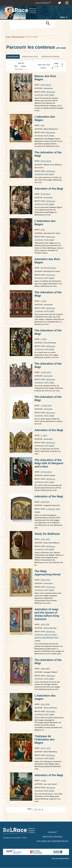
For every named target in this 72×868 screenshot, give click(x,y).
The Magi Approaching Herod (48, 573)
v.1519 (43, 781)
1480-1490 (45, 669)
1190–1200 (45, 580)
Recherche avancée (18, 37)
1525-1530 (45, 625)
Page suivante (53, 68)
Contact (52, 832)
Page (56, 65)
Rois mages (49, 95)
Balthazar (51, 92)
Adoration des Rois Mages (47, 261)
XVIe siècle (46, 161)
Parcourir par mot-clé (30, 57)
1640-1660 (45, 704)
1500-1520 (45, 502)
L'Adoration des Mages (45, 223)
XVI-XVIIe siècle (49, 268)
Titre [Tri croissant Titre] (16, 66)
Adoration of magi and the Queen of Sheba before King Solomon (47, 614)
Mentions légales (52, 837)
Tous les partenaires (60, 859)
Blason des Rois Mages (45, 78)
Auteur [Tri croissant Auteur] (24, 66)
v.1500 (44, 339)
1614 (43, 230)
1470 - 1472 (46, 748)
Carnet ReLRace (42, 3)
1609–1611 (45, 539)
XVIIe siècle (46, 472)
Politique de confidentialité (52, 841)
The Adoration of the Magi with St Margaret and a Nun (49, 463)
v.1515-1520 (46, 372)
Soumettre (50, 23)
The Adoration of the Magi (48, 154)
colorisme (39, 95)
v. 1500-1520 (46, 406)
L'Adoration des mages (45, 697)
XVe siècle (46, 194)
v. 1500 (44, 436)
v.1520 (44, 301)
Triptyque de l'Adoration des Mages (45, 739)
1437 (43, 125)
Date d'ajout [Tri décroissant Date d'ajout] (19, 69)
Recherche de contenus (51, 57)
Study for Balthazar (47, 534)
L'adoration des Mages (45, 118)
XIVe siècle (46, 85)
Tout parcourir (13, 57)
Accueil (8, 37)
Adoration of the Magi (49, 189)
